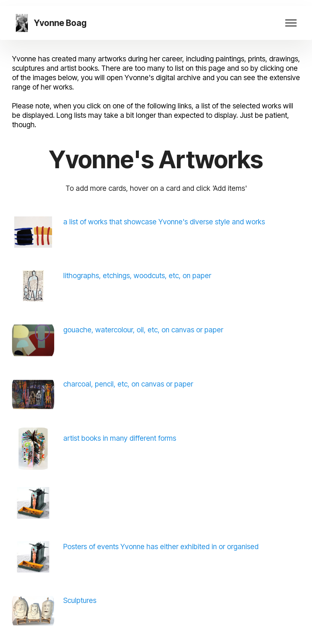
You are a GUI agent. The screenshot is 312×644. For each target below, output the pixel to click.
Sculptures (80, 600)
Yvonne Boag (60, 23)
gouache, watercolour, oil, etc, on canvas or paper (143, 330)
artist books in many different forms (120, 438)
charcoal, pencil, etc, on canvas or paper (128, 384)
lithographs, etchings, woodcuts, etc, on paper (137, 276)
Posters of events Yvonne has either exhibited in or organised (161, 547)
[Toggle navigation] (291, 23)
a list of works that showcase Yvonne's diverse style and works (165, 222)
